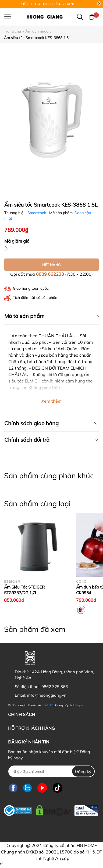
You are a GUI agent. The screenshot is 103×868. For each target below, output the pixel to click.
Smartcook (37, 213)
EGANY (47, 705)
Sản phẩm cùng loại (37, 504)
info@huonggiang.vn (47, 695)
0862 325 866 (55, 687)
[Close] (99, 3)
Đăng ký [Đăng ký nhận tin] (83, 771)
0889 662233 (50, 274)
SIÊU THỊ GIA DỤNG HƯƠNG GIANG (48, 4)
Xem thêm (51, 401)
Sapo (79, 705)
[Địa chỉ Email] (51, 771)
